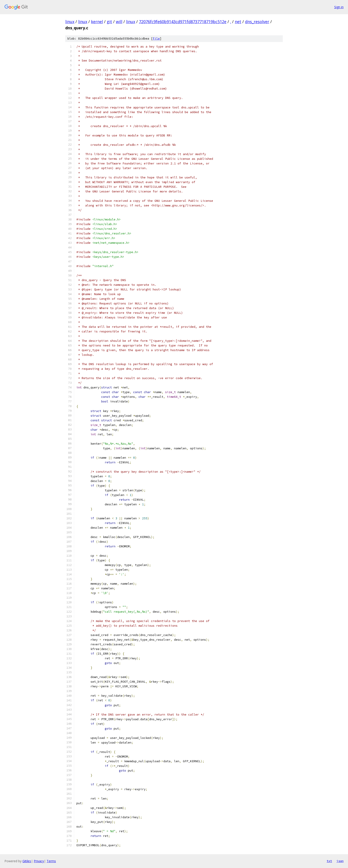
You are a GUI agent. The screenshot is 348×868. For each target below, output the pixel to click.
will (119, 22)
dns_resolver (257, 22)
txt (329, 861)
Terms (51, 861)
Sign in (339, 7)
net (238, 22)
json (340, 861)
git (109, 22)
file (156, 39)
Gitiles (27, 861)
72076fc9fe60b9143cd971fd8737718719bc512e (183, 22)
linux (70, 22)
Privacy (39, 861)
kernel (97, 22)
